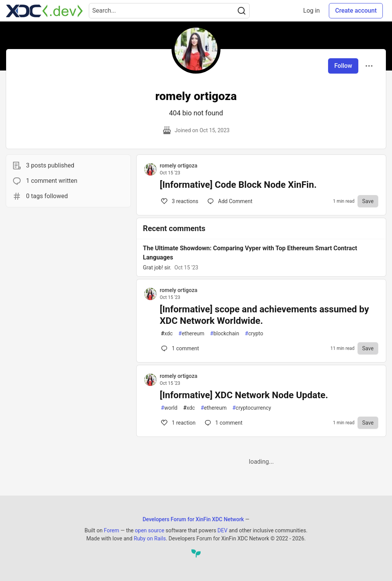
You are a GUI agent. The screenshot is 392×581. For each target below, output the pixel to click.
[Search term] (169, 11)
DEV (222, 530)
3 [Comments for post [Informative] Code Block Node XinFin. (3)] (179, 201)
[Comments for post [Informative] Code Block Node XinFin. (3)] (230, 201)
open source (149, 530)
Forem (111, 530)
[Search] (242, 11)
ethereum (191, 334)
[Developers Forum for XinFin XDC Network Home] (44, 11)
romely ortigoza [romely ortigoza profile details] (178, 166)
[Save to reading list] (368, 201)
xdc (167, 334)
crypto (254, 334)
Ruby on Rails (150, 538)
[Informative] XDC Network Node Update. (244, 395)
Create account (356, 11)
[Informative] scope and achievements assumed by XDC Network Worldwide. (264, 315)
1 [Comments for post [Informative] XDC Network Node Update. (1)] (178, 423)
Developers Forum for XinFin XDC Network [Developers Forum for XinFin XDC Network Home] (193, 519)
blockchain (225, 334)
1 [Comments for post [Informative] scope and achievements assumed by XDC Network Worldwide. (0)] (179, 348)
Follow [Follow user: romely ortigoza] (343, 66)
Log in (311, 11)
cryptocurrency (252, 408)
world (169, 408)
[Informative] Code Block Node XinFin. (238, 185)
